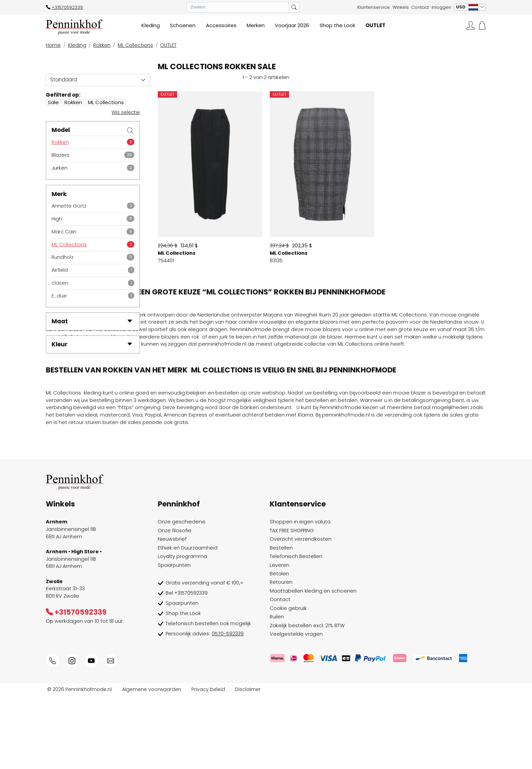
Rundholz (63, 257)
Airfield (60, 270)
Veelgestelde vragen (296, 708)
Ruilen (277, 690)
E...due (59, 296)
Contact (420, 7)
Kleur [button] (92, 344)
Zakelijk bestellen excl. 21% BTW (307, 699)
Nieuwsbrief (172, 613)
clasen (60, 283)
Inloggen (441, 7)
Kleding (77, 45)
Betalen (279, 647)
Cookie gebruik (288, 682)
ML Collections (135, 45)
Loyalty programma (182, 630)
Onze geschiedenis (182, 595)
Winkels (401, 7)
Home (53, 45)
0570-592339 (228, 707)
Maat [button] (92, 321)
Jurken (60, 168)
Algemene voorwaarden (152, 763)
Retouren (281, 656)
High (57, 219)
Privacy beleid (208, 763)
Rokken (102, 45)
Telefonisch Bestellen (296, 630)
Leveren (280, 638)
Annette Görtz (69, 206)
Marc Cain (64, 232)
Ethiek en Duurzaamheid (188, 621)
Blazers (60, 155)
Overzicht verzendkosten (301, 613)
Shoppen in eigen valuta (300, 595)
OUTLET (168, 45)
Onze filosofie (175, 604)
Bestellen (281, 621)
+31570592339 (64, 7)
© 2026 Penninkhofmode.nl (79, 763)
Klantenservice (374, 7)
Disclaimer (248, 763)
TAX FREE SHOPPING (292, 604)
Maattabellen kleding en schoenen (313, 665)
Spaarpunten (174, 638)
